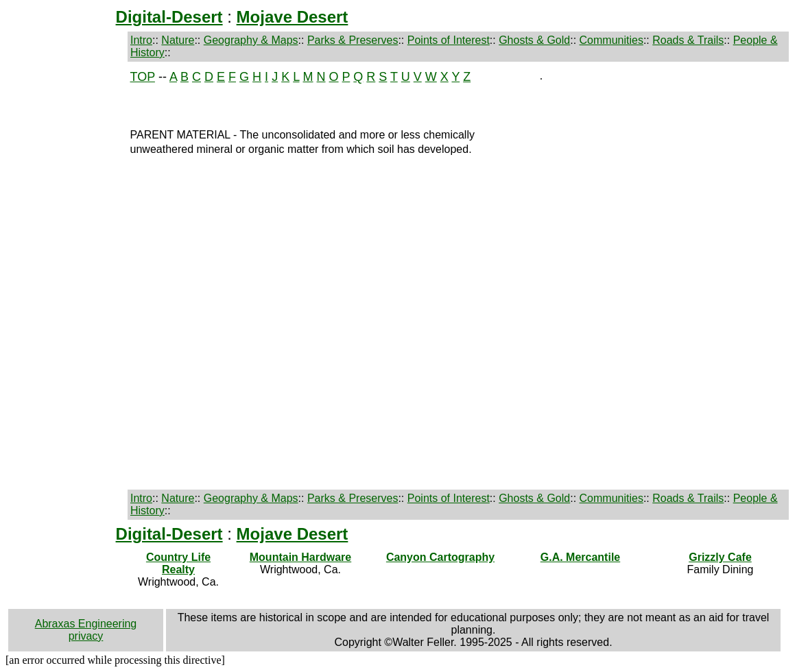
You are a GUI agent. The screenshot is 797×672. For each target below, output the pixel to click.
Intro (141, 40)
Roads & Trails (688, 40)
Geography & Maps (251, 40)
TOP (143, 77)
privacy (86, 636)
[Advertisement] (64, 276)
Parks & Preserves (353, 40)
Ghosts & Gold (534, 40)
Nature (178, 40)
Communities (611, 40)
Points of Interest (449, 40)
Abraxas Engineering (86, 624)
